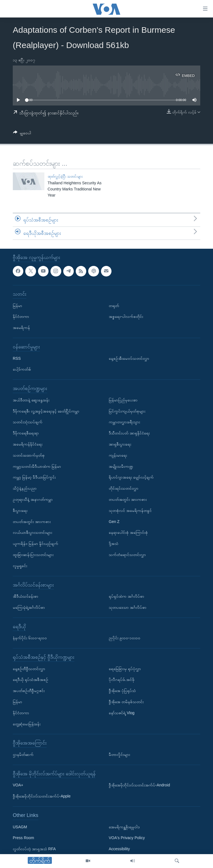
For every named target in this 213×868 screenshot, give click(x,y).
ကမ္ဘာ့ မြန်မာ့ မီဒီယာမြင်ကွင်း (34, 477)
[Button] (22, 134)
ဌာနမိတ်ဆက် (23, 754)
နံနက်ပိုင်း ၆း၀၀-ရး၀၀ (30, 638)
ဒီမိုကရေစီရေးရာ (26, 433)
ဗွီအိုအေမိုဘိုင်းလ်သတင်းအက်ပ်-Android (139, 785)
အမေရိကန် (21, 328)
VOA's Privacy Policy (127, 838)
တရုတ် (114, 306)
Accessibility (119, 849)
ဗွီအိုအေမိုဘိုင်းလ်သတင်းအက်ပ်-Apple (42, 796)
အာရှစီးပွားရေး (120, 444)
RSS (17, 358)
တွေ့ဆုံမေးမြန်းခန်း (27, 724)
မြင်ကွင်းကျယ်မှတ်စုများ (127, 411)
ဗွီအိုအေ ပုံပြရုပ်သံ (122, 691)
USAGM (20, 827)
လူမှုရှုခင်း (20, 566)
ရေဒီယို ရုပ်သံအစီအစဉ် (31, 680)
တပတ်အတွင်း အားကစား (32, 522)
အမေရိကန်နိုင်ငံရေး (28, 444)
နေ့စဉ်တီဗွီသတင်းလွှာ (29, 669)
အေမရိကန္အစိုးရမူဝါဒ (124, 827)
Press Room (23, 838)
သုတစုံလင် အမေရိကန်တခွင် (130, 510)
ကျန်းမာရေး (118, 455)
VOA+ (18, 785)
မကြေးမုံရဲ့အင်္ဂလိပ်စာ (29, 607)
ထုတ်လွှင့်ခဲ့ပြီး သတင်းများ (65, 176)
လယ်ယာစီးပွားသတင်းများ (32, 533)
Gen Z (114, 522)
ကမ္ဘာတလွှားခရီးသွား (124, 422)
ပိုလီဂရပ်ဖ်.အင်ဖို (122, 680)
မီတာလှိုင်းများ (119, 754)
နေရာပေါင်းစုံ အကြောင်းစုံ (128, 533)
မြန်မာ (17, 306)
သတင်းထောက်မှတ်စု (29, 455)
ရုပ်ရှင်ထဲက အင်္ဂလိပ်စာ (126, 596)
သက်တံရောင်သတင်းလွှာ (127, 555)
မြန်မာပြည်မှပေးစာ (123, 400)
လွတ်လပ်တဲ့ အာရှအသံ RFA (34, 849)
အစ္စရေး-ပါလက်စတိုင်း (126, 317)
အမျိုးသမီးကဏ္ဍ (121, 466)
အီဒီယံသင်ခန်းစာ (26, 596)
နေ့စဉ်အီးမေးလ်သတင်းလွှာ (129, 358)
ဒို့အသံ (114, 544)
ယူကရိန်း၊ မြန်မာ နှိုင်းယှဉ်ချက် (35, 544)
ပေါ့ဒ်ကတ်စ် (22, 369)
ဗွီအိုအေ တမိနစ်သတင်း (126, 702)
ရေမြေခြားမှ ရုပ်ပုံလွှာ (125, 669)
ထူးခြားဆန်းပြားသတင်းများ (33, 555)
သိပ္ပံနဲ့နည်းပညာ (25, 488)
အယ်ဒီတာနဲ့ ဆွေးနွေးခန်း (31, 400)
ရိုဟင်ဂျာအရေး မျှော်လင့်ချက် (131, 477)
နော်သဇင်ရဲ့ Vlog (122, 713)
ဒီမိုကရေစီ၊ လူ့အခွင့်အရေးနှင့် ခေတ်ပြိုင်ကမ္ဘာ (46, 411)
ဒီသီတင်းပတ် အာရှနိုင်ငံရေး (129, 433)
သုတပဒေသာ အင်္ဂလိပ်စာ (128, 607)
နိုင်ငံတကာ (21, 317)
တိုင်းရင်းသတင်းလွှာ (124, 488)
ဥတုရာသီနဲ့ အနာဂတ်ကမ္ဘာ (33, 499)
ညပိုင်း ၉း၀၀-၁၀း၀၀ (125, 638)
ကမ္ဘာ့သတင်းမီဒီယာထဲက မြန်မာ (37, 466)
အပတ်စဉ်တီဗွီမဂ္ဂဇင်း (29, 691)
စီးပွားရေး (20, 510)
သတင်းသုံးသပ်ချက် (28, 422)
